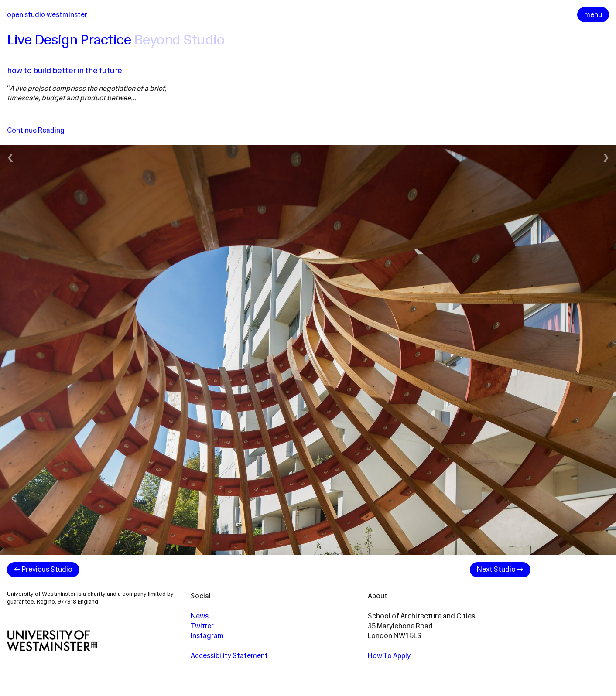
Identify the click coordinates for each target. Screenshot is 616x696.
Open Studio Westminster (47, 15)
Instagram (207, 636)
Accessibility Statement (229, 656)
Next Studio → (500, 569)
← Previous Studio (43, 569)
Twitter (202, 626)
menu (593, 15)
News (200, 616)
